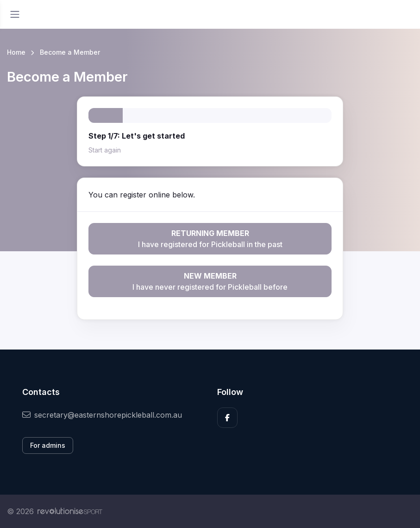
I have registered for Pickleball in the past (210, 238)
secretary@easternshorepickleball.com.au (102, 415)
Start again (105, 150)
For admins (48, 445)
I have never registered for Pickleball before (210, 281)
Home (16, 52)
